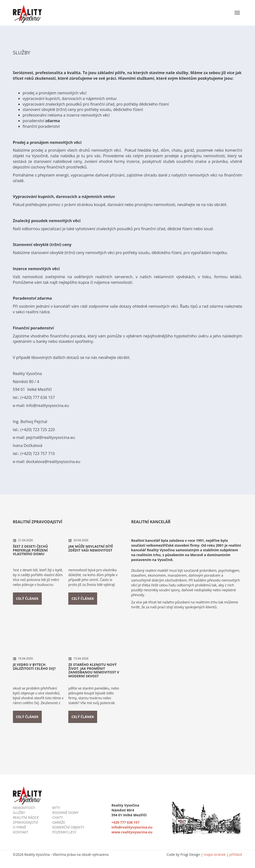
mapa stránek (215, 854)
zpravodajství (26, 822)
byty (56, 808)
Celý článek (27, 598)
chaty (58, 817)
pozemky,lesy (64, 832)
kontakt (21, 832)
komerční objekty (68, 827)
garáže (59, 822)
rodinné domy (65, 813)
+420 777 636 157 (126, 822)
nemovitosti (24, 808)
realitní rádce (26, 817)
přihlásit (236, 854)
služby (19, 813)
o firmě (20, 827)
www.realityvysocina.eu (132, 832)
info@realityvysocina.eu (132, 827)
